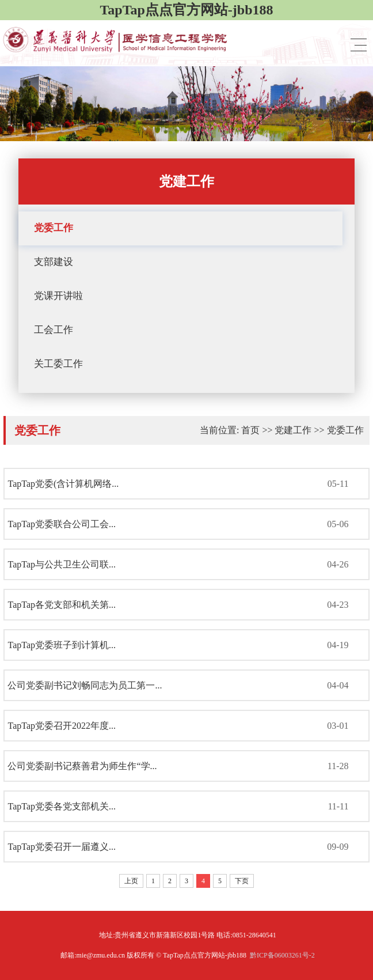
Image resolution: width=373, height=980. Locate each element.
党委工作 (54, 228)
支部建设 (54, 262)
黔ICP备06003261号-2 (282, 955)
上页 (131, 881)
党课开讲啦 (58, 296)
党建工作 (293, 430)
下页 (242, 881)
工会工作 (54, 330)
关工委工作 (58, 364)
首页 (250, 430)
